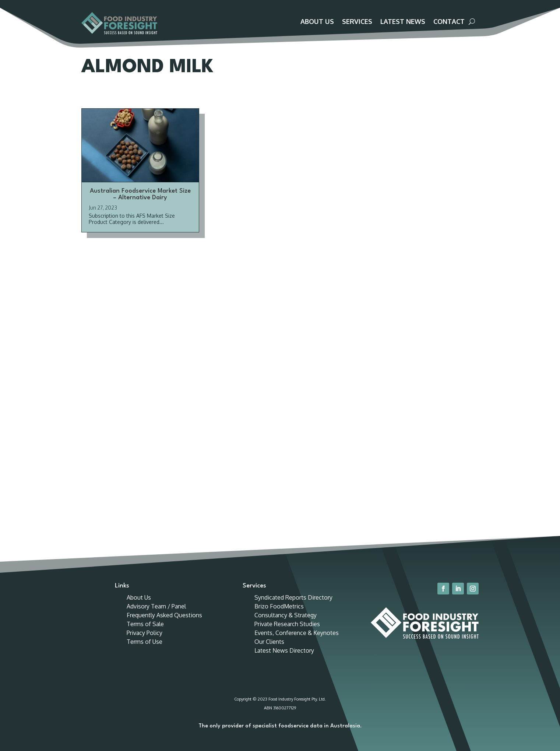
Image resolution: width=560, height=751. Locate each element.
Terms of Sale (145, 632)
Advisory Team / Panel (156, 614)
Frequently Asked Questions (164, 623)
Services (357, 22)
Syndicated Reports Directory (293, 606)
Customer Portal (447, 8)
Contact (449, 22)
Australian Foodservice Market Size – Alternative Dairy (140, 202)
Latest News (403, 22)
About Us (317, 22)
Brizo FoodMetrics (279, 614)
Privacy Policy (145, 641)
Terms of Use (145, 650)
